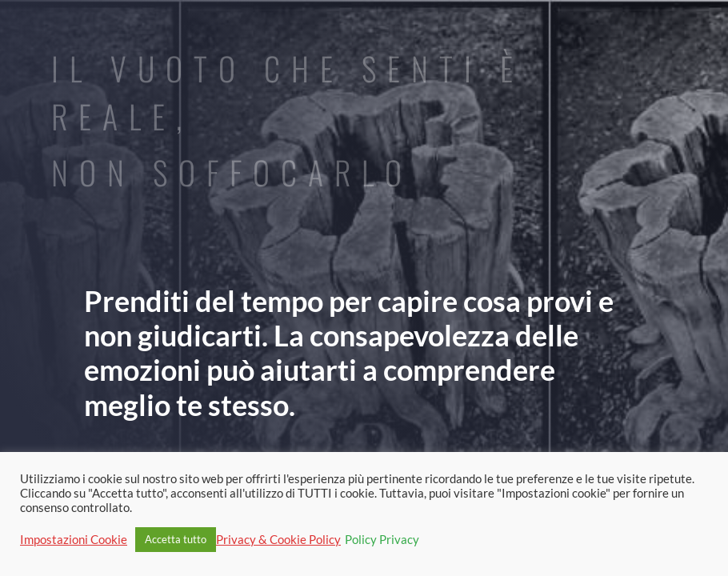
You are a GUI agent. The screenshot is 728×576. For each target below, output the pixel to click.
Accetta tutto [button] (176, 539)
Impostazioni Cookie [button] (74, 540)
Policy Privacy (382, 540)
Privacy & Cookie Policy (278, 540)
